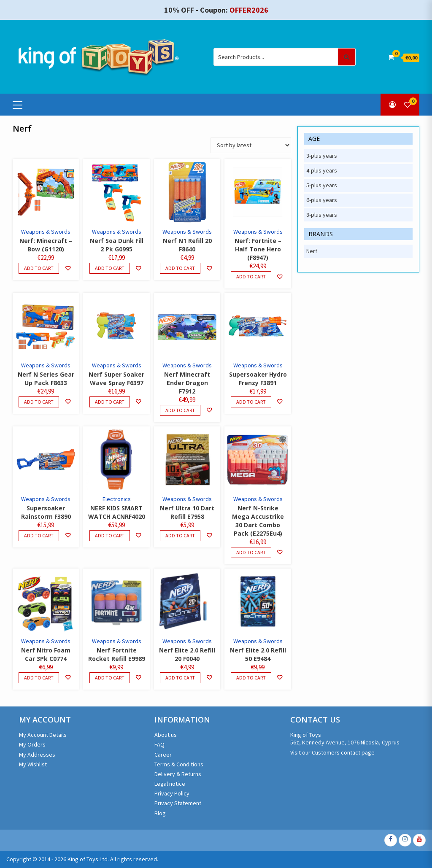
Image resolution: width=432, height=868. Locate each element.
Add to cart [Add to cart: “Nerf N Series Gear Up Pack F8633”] (39, 402)
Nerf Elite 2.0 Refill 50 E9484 (258, 654)
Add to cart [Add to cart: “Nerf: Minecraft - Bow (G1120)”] (39, 268)
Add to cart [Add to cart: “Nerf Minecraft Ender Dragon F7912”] (180, 410)
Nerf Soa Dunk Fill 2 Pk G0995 (117, 245)
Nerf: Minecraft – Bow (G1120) (46, 245)
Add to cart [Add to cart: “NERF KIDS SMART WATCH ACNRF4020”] (110, 535)
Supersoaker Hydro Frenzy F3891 (258, 379)
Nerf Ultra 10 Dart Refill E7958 (187, 512)
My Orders (32, 744)
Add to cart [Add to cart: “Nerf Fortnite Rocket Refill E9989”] (110, 678)
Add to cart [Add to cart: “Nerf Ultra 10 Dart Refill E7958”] (180, 535)
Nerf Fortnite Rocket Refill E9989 (117, 654)
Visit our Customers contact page (332, 752)
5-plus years (322, 185)
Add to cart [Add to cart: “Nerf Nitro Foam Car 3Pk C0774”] (39, 678)
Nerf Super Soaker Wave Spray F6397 (116, 379)
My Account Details (43, 735)
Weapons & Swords (46, 232)
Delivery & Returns (178, 774)
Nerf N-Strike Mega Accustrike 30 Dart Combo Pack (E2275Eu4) (258, 521)
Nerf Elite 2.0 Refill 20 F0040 (187, 654)
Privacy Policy (172, 793)
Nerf (312, 251)
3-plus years (322, 156)
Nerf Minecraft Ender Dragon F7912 (187, 383)
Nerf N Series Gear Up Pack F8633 (46, 379)
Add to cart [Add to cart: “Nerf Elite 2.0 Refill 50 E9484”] (251, 678)
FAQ (159, 744)
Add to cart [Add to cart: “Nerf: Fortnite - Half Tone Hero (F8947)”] (251, 276)
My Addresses (37, 755)
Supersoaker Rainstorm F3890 (46, 512)
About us (166, 735)
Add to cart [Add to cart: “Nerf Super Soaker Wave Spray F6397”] (110, 402)
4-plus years (322, 170)
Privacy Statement (178, 803)
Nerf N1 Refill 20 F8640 (187, 245)
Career (163, 755)
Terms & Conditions (179, 764)
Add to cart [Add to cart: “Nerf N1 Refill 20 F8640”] (180, 268)
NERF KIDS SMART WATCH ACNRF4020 (117, 512)
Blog (160, 813)
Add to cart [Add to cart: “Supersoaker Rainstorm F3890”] (39, 535)
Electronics (117, 499)
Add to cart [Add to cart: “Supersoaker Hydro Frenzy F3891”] (251, 402)
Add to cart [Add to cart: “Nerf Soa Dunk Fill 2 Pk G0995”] (110, 268)
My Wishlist (33, 764)
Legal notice (170, 784)
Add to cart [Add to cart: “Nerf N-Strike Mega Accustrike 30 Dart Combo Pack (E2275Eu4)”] (251, 552)
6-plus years (322, 200)
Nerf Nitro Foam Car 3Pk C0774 (46, 654)
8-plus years (322, 215)
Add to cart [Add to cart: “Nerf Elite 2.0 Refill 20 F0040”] (180, 678)
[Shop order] (251, 145)
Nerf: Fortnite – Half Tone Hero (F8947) (258, 249)
